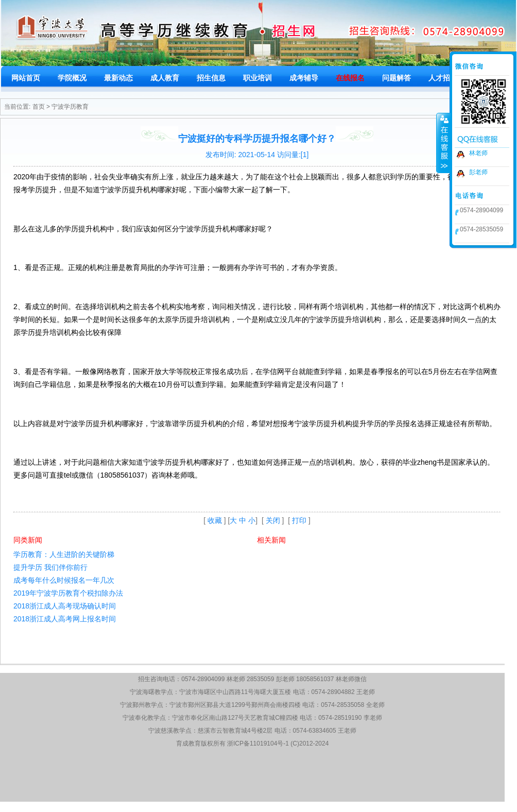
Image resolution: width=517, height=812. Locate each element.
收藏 (215, 520)
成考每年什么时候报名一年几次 (64, 580)
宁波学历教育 (70, 107)
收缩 (443, 143)
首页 (39, 107)
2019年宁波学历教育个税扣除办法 (68, 593)
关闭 (273, 520)
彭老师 (478, 172)
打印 (299, 520)
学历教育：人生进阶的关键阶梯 (64, 554)
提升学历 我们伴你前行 (50, 567)
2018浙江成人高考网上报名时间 (65, 619)
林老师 (478, 153)
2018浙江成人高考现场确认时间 (65, 606)
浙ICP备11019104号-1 (258, 743)
